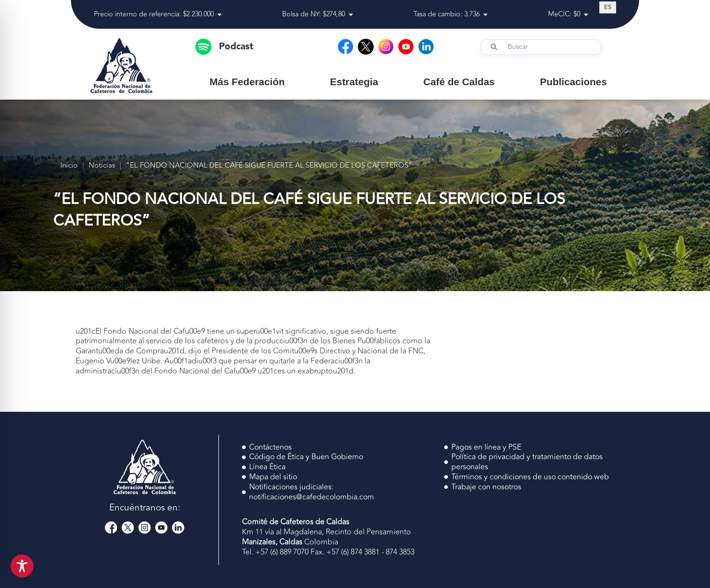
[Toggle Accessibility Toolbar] (22, 566)
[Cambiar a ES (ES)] (608, 7)
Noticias (102, 166)
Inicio (69, 166)
